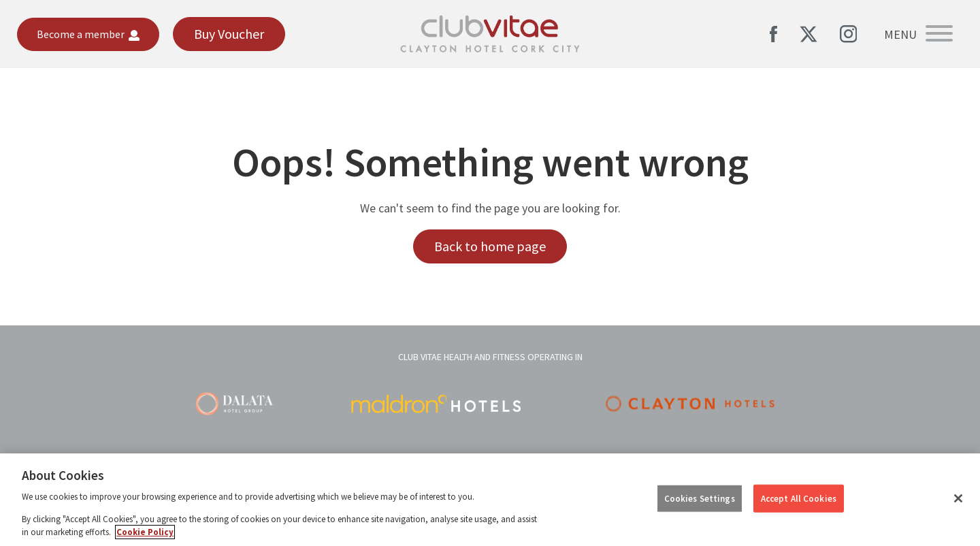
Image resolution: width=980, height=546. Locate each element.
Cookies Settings (700, 498)
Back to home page (490, 246)
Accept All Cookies (799, 498)
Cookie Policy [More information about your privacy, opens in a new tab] (145, 532)
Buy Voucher (229, 34)
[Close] (958, 498)
